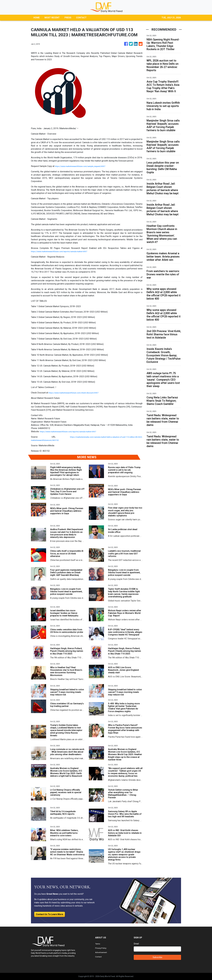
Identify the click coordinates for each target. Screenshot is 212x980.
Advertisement (102, 952)
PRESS (68, 18)
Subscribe (157, 957)
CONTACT (81, 18)
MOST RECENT (52, 18)
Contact (99, 957)
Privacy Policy (102, 948)
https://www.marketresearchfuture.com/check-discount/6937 (78, 393)
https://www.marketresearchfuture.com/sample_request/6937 (84, 166)
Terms (98, 944)
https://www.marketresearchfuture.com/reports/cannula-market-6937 (64, 251)
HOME (37, 18)
